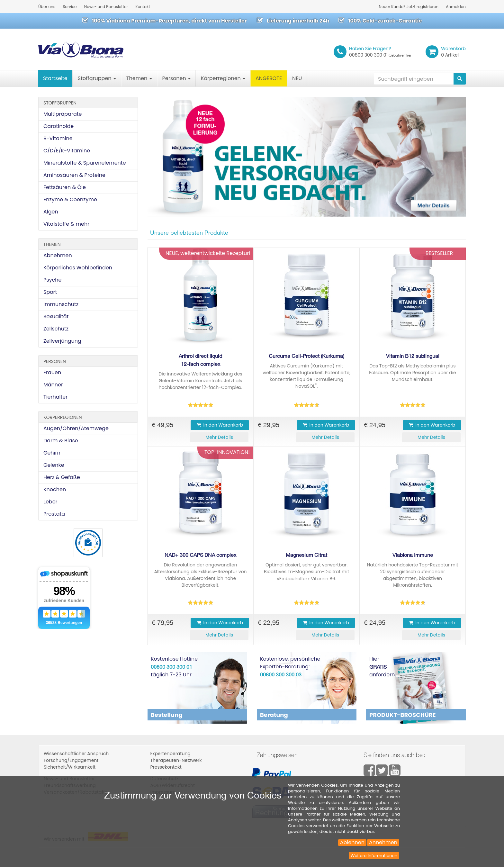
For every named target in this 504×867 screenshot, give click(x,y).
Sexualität (56, 316)
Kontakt (143, 7)
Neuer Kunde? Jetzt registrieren (409, 7)
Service (70, 7)
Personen (176, 78)
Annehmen (383, 843)
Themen (139, 78)
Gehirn (52, 453)
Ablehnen (352, 843)
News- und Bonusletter (106, 7)
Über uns (47, 7)
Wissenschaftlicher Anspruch (76, 754)
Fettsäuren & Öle (65, 187)
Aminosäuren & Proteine (74, 175)
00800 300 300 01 (380, 52)
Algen (51, 212)
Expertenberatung (171, 754)
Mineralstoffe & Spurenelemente (85, 163)
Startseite (55, 78)
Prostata (54, 514)
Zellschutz (56, 329)
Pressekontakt (166, 767)
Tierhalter (55, 397)
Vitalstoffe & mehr (66, 224)
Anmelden (456, 7)
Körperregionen (223, 78)
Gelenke (54, 465)
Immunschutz (61, 304)
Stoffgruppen (97, 78)
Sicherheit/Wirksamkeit (70, 767)
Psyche (53, 280)
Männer (53, 385)
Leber (50, 502)
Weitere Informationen (374, 856)
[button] (219, 437)
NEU (297, 78)
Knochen (55, 489)
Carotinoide (59, 126)
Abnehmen (58, 255)
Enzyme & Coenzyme (70, 199)
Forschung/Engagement (71, 760)
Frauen (52, 372)
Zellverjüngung (62, 341)
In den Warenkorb (220, 425)
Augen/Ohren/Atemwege (76, 428)
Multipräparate (63, 114)
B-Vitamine (58, 138)
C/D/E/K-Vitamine (67, 151)
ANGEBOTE (269, 78)
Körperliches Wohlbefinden (78, 268)
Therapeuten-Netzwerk (176, 760)
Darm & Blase (61, 441)
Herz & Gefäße (62, 477)
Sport (50, 292)
